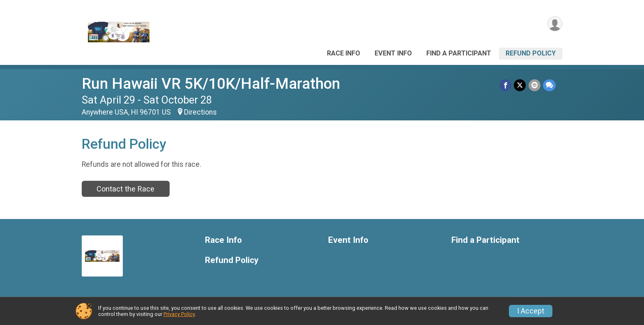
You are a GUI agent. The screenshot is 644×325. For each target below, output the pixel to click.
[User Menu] (555, 24)
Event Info (393, 53)
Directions (200, 112)
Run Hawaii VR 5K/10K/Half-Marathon (211, 84)
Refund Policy (531, 53)
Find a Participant (459, 53)
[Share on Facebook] (506, 85)
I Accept (531, 311)
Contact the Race (125, 189)
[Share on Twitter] (520, 85)
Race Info (344, 53)
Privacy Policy (179, 314)
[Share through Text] (549, 85)
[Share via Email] (535, 85)
